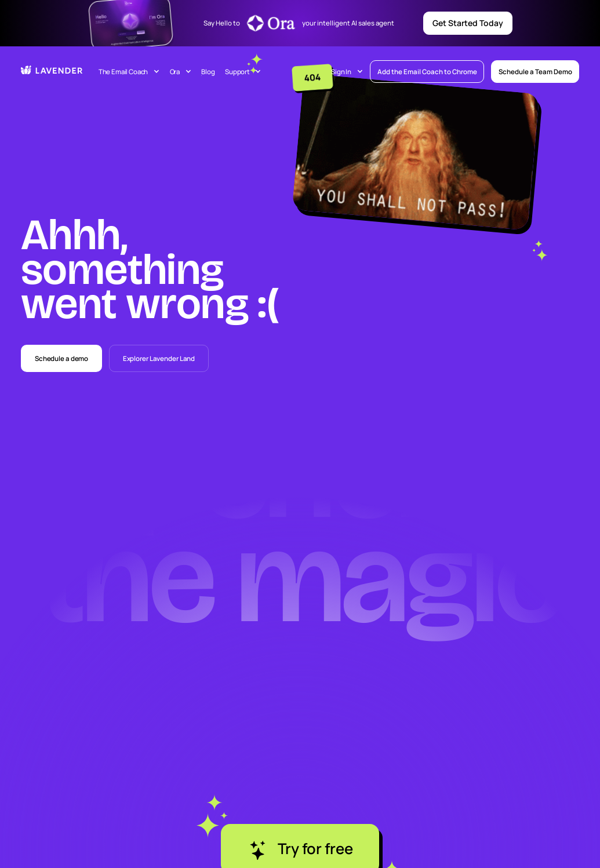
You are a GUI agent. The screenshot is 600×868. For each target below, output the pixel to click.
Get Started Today (468, 23)
